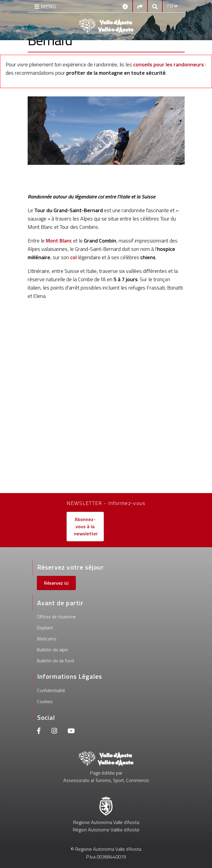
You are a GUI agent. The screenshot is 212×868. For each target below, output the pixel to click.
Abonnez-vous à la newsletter (86, 527)
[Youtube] (71, 732)
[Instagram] (54, 732)
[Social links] (140, 6)
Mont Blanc (59, 241)
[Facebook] (39, 732)
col (73, 257)
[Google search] (155, 6)
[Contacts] (125, 6)
